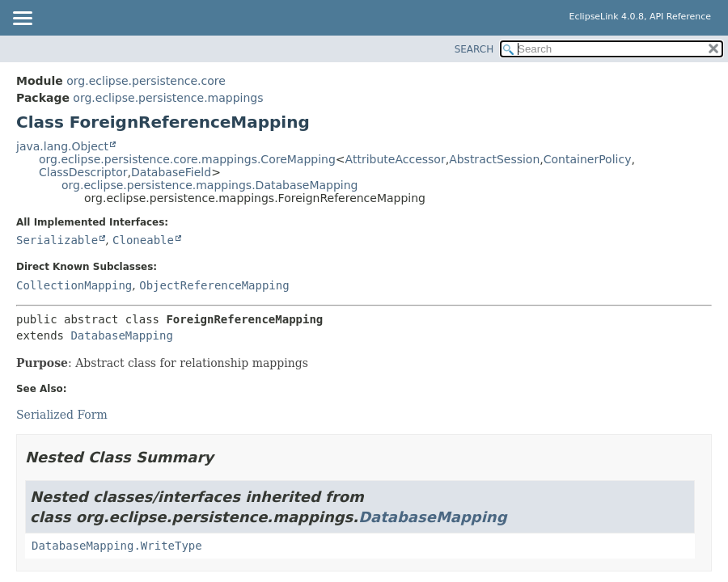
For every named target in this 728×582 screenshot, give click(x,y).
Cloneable (143, 240)
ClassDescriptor (83, 172)
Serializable (57, 240)
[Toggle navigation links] (22, 19)
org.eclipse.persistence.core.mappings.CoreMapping (187, 159)
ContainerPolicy (588, 159)
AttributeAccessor (396, 159)
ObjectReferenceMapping (214, 285)
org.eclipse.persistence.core (146, 81)
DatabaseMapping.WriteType (117, 546)
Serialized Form (62, 415)
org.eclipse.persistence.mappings (168, 98)
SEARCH (474, 49)
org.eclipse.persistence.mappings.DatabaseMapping (210, 185)
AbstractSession (494, 159)
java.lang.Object (62, 146)
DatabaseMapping (121, 335)
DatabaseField (171, 172)
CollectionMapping (74, 285)
